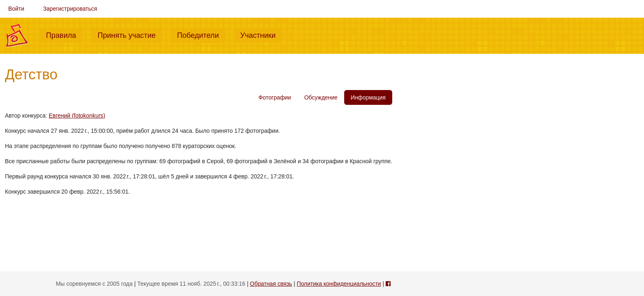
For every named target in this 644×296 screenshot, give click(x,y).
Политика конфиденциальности (339, 284)
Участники (261, 35)
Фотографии (275, 97)
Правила (64, 35)
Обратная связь (271, 284)
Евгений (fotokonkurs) (77, 116)
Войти (16, 9)
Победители (201, 35)
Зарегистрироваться (70, 9)
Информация (368, 97)
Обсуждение (321, 97)
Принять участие (130, 35)
